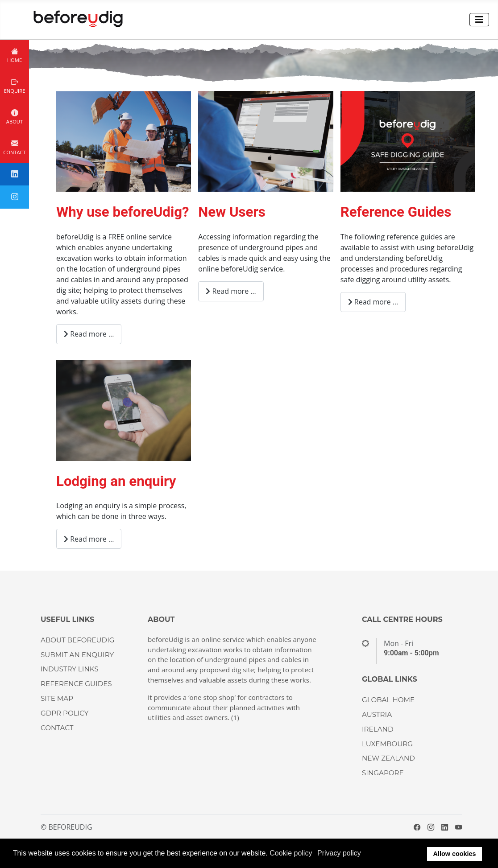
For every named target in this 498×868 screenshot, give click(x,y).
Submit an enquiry (77, 655)
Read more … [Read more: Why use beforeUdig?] (89, 334)
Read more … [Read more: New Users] (231, 291)
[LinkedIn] (445, 827)
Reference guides (76, 684)
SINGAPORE (383, 773)
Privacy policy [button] (339, 853)
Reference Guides (396, 212)
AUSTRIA (377, 714)
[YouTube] (459, 827)
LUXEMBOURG (387, 744)
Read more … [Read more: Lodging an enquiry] (89, 539)
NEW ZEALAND (388, 758)
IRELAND (378, 729)
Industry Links (70, 669)
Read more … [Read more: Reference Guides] (373, 302)
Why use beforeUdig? (123, 212)
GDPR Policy (64, 713)
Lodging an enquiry (116, 481)
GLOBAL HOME (388, 700)
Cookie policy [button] (291, 853)
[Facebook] (417, 827)
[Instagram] (431, 827)
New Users (232, 212)
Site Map (57, 698)
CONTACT (57, 728)
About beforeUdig (77, 640)
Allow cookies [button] (455, 854)
